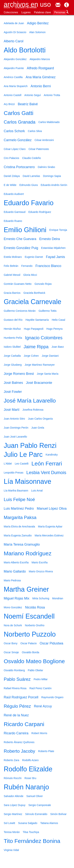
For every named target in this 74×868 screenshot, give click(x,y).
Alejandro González (15, 59)
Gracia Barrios (12, 293)
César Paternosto (39, 149)
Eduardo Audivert (14, 194)
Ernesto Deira (50, 239)
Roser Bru (30, 778)
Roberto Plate (46, 751)
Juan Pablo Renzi (30, 446)
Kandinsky (52, 455)
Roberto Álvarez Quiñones (19, 742)
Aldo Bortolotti (25, 50)
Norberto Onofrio (35, 625)
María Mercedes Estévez (49, 535)
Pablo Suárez (17, 679)
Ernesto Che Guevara (20, 239)
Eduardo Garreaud (15, 212)
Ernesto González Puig (21, 248)
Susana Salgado (28, 823)
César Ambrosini (44, 140)
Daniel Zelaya (12, 176)
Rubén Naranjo (26, 787)
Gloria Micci (30, 275)
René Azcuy (43, 706)
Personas (60, 12)
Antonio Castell (13, 95)
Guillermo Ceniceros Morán (20, 311)
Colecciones (11, 12)
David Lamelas (31, 176)
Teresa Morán (12, 832)
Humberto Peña (13, 338)
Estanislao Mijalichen (53, 248)
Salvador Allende (14, 796)
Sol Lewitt (9, 823)
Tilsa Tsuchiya (31, 832)
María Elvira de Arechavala (19, 526)
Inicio (7, 7)
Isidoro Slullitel (12, 347)
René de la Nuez (16, 715)
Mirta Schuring (41, 598)
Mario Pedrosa (12, 580)
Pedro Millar (41, 679)
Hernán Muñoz (12, 329)
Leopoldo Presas (14, 473)
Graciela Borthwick (34, 293)
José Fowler (13, 392)
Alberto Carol (14, 41)
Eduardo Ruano (13, 221)
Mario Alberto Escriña (16, 562)
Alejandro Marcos (40, 59)
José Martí (12, 410)
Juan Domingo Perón (16, 428)
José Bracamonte (39, 383)
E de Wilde (10, 185)
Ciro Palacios (11, 158)
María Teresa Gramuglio (22, 544)
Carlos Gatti (18, 113)
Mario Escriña (40, 562)
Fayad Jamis (55, 257)
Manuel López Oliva (52, 509)
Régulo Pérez (17, 706)
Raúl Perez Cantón (40, 688)
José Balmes (13, 383)
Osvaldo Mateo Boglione (34, 661)
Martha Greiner (26, 589)
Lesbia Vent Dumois (46, 472)
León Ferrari (47, 463)
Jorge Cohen (31, 356)
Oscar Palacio (28, 643)
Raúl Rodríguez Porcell (21, 697)
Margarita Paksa (20, 517)
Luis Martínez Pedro (19, 509)
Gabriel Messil (12, 275)
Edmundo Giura (29, 185)
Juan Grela (38, 428)
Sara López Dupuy (15, 805)
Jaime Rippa (36, 347)
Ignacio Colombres (44, 338)
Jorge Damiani (50, 356)
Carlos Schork (14, 131)
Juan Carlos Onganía (40, 419)
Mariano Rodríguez (28, 553)
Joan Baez (58, 347)
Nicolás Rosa (35, 607)
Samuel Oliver (35, 796)
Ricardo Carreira (16, 733)
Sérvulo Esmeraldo (36, 814)
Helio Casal (58, 320)
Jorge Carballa (12, 356)
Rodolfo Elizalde (28, 769)
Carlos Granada (20, 122)
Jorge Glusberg (13, 365)
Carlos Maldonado (49, 122)
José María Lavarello (30, 401)
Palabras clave (42, 12)
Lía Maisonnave (27, 481)
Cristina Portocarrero (19, 167)
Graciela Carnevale (26, 7)
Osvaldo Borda (31, 652)
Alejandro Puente (14, 68)
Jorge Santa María (48, 374)
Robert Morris (39, 733)
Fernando (27, 266)
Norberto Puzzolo (30, 634)
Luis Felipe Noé (19, 499)
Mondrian (58, 598)
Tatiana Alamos (49, 823)
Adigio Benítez (38, 23)
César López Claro (15, 149)
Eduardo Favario (29, 203)
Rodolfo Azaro (30, 760)
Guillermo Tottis (47, 311)
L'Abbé (8, 464)
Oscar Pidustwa (51, 643)
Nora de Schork (13, 625)
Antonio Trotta (52, 95)
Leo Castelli (22, 464)
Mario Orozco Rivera (41, 571)
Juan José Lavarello (15, 437)
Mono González (13, 607)
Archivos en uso (27, 4)
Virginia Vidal (11, 850)
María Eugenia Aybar (50, 526)
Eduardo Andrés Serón (54, 185)
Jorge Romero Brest (19, 374)
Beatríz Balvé (28, 104)
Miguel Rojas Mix (17, 598)
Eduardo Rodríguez (40, 212)
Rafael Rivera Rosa (15, 688)
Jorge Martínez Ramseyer (40, 365)
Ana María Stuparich (16, 86)
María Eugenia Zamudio (18, 535)
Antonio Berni (41, 86)
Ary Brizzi (9, 104)
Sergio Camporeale (40, 805)
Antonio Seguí (33, 95)
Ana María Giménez (41, 77)
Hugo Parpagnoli (34, 329)
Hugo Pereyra (54, 329)
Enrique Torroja (58, 230)
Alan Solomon (37, 32)
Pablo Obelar (36, 670)
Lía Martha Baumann (16, 491)
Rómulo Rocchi (13, 778)
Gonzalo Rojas (43, 284)
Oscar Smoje (11, 652)
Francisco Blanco (48, 266)
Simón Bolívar (58, 814)
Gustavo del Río (13, 320)
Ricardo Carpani (24, 724)
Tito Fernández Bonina (32, 841)
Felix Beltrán (11, 266)
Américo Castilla (13, 77)
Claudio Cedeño (31, 158)
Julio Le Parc (23, 455)
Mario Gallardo (15, 571)
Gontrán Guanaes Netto (18, 284)
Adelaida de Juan (14, 23)
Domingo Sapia (52, 176)
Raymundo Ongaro (52, 697)
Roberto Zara (11, 760)
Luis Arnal (37, 491)
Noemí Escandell (29, 616)
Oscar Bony (11, 643)
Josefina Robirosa (33, 410)
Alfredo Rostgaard (40, 68)
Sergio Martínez (13, 814)
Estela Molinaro (13, 257)
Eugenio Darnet (34, 257)
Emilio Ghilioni (25, 230)
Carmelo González (18, 140)
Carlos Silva (35, 131)
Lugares (26, 12)
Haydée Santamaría (37, 320)
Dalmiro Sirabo (46, 167)
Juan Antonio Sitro (14, 419)
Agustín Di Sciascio (15, 32)
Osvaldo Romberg (14, 670)
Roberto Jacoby (19, 751)
